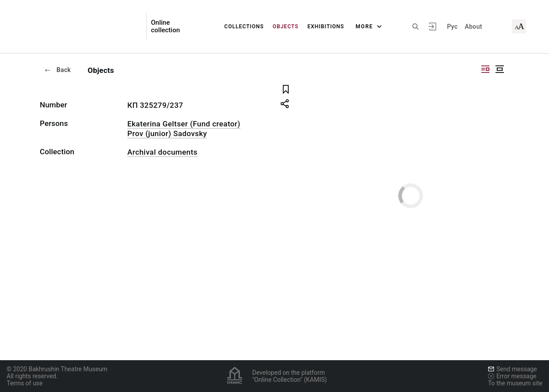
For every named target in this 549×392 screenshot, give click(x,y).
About (473, 27)
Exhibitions (326, 27)
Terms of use (25, 383)
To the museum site (515, 383)
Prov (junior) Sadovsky (167, 133)
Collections (244, 27)
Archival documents (162, 152)
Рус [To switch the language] (452, 27)
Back (57, 70)
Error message (512, 376)
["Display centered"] (499, 69)
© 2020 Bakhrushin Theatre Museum (57, 369)
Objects (286, 27)
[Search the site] (416, 27)
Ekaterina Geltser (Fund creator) (184, 124)
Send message (513, 369)
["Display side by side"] (485, 69)
